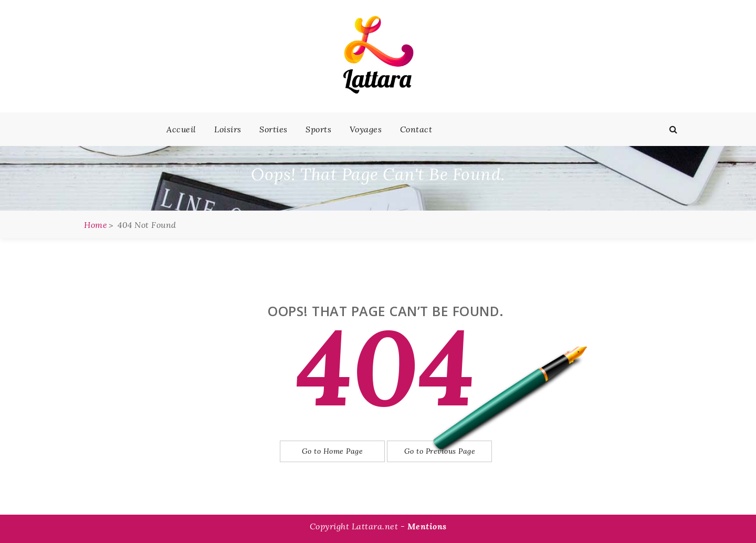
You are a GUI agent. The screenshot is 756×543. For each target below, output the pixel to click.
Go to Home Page (333, 451)
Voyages (366, 129)
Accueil (181, 129)
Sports (318, 129)
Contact (416, 129)
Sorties (274, 129)
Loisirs (228, 129)
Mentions (427, 526)
